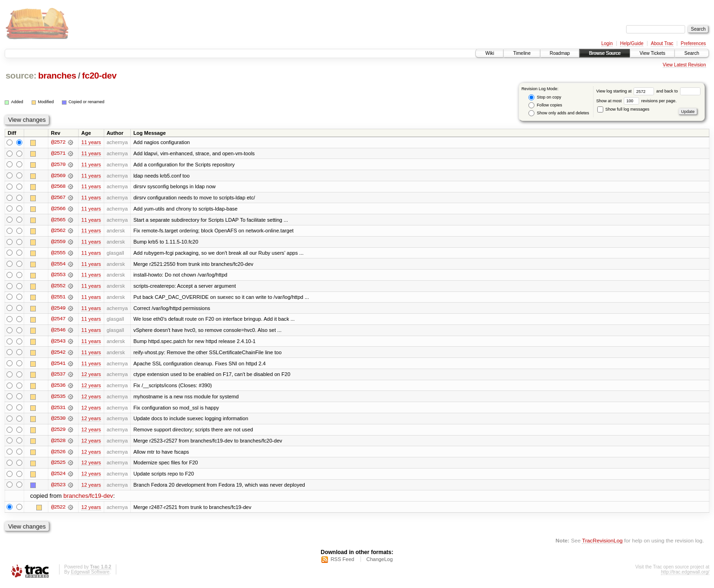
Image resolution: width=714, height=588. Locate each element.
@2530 (58, 421)
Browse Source (605, 53)
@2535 (58, 399)
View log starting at (626, 91)
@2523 (58, 488)
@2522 (58, 510)
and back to (678, 91)
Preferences (694, 43)
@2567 (58, 198)
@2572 (58, 142)
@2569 (58, 176)
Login (607, 43)
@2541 (58, 365)
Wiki (490, 53)
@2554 (58, 265)
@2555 (58, 254)
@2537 (58, 377)
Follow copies (545, 105)
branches (57, 76)
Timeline (522, 53)
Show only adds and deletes (559, 113)
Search (692, 53)
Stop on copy (545, 97)
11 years (91, 142)
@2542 (58, 354)
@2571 (58, 153)
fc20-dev (99, 76)
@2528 (58, 443)
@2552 (58, 287)
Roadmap (560, 53)
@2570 (58, 165)
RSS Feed (343, 563)
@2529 (58, 432)
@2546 (58, 332)
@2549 (58, 310)
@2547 (58, 321)
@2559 (58, 243)
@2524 (58, 477)
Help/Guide (632, 43)
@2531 (58, 410)
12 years (91, 377)
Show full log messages (623, 109)
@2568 (58, 187)
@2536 (58, 388)
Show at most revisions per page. (637, 101)
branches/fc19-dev (88, 499)
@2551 (58, 298)
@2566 (58, 209)
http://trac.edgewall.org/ (685, 576)
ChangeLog (379, 563)
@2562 (58, 231)
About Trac (662, 43)
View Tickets (652, 53)
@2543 (58, 343)
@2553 (58, 276)
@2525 (58, 466)
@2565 (58, 220)
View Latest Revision (684, 65)
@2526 (58, 455)
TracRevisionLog (602, 544)
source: (21, 76)
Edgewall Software (90, 576)
